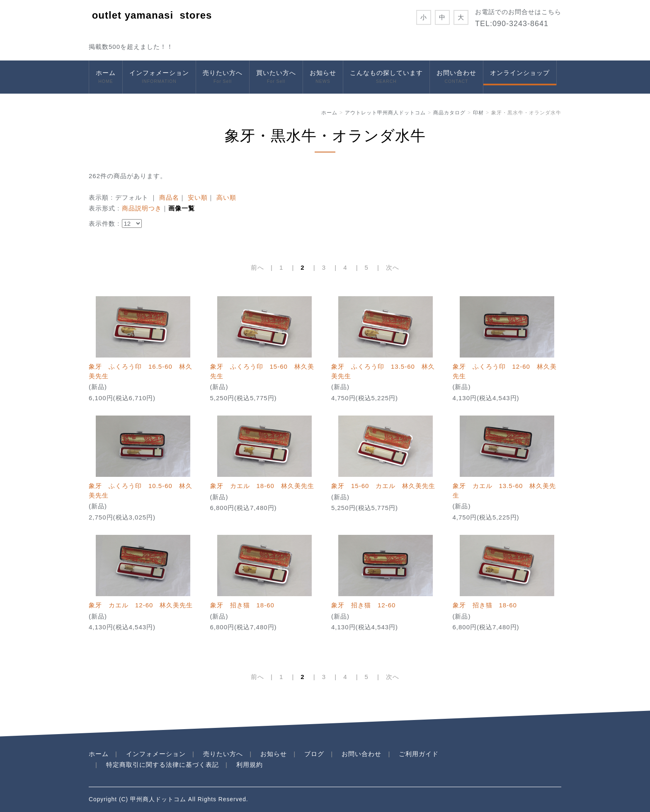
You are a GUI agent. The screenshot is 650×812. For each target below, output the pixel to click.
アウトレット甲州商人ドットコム (385, 113)
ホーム (106, 77)
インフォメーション (159, 77)
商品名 (169, 197)
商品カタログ (449, 113)
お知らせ (323, 77)
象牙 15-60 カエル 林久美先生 (383, 486)
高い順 (226, 197)
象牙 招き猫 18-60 (242, 605)
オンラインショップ (520, 73)
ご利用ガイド (419, 754)
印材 (478, 113)
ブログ (314, 754)
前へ (257, 267)
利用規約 (250, 765)
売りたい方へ (223, 77)
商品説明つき (142, 208)
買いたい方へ (276, 77)
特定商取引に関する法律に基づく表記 (162, 765)
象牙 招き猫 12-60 (363, 605)
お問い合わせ (456, 77)
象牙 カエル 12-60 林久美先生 (141, 605)
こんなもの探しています (386, 77)
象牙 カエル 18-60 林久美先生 (262, 486)
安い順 (198, 197)
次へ (393, 267)
